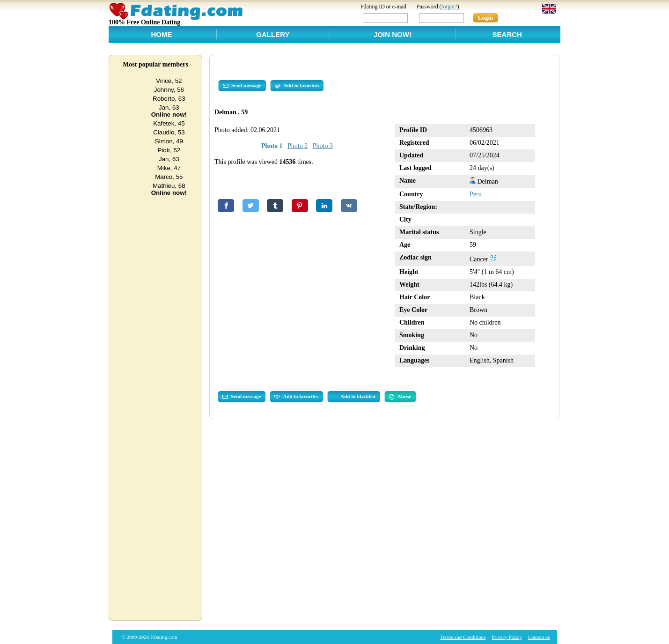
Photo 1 (272, 146)
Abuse (400, 397)
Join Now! (393, 34)
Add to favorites (297, 86)
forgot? (449, 7)
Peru (476, 194)
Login (486, 18)
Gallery (273, 34)
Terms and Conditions (463, 637)
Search (507, 34)
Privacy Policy (507, 637)
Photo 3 (323, 146)
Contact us (539, 637)
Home (161, 34)
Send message (242, 86)
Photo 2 (298, 146)
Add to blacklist (358, 396)
